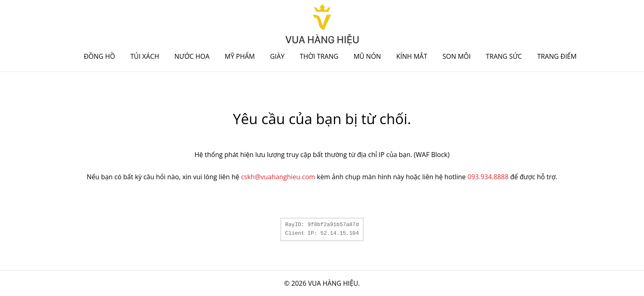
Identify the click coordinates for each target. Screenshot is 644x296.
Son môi (457, 56)
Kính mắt (412, 56)
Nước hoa (192, 56)
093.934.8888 (488, 177)
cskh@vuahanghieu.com (278, 177)
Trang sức (504, 56)
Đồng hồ (99, 56)
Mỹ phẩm (240, 56)
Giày (277, 56)
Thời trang (319, 56)
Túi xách (145, 56)
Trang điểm (557, 56)
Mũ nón (367, 56)
